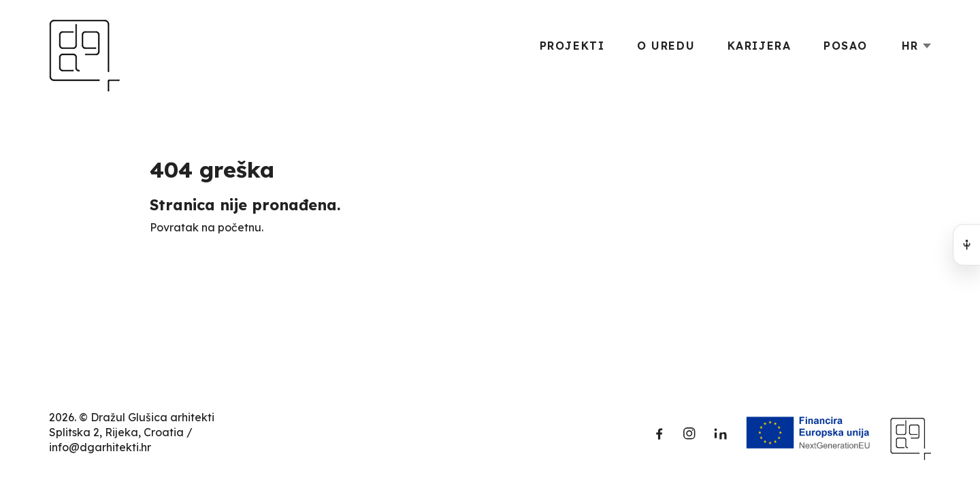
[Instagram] (689, 434)
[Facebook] (659, 434)
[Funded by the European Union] (808, 434)
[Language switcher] (916, 46)
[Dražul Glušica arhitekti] (84, 46)
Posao (846, 46)
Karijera (759, 46)
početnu (240, 227)
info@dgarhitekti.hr (100, 447)
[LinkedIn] (719, 434)
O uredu (666, 46)
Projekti (572, 46)
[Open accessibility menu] (966, 245)
